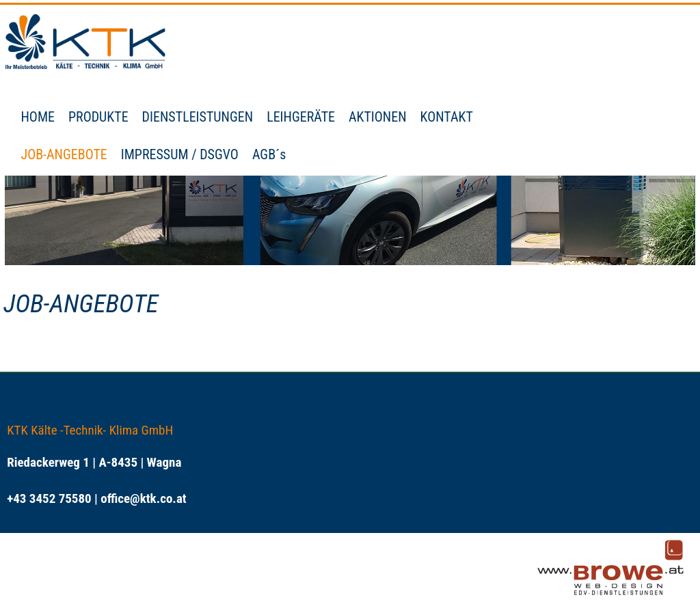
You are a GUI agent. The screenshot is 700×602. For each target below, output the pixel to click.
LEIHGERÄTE (301, 117)
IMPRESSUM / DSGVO (180, 154)
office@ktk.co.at (143, 498)
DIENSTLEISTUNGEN (198, 117)
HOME (37, 117)
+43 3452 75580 (49, 498)
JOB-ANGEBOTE (64, 154)
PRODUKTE (98, 117)
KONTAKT (447, 117)
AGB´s (269, 154)
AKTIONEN (378, 117)
